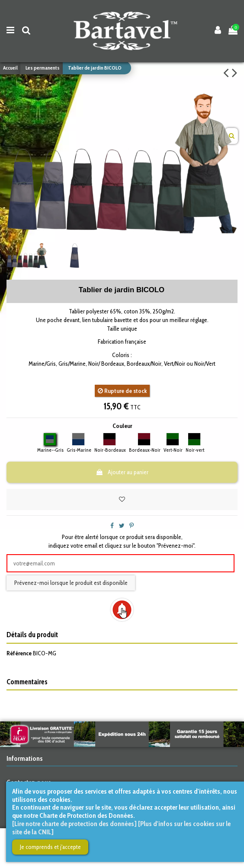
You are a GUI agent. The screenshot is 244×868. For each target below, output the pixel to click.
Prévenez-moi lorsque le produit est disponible (71, 583)
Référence (19, 653)
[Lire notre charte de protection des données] (74, 824)
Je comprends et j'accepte (50, 847)
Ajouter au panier (122, 472)
